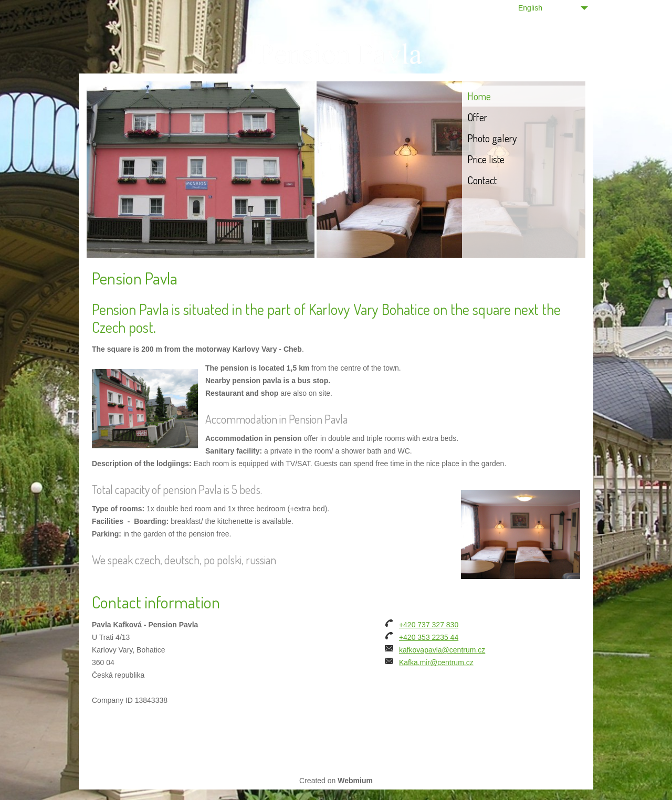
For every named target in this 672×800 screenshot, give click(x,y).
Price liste (486, 159)
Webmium (355, 781)
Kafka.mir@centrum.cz (436, 662)
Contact (482, 180)
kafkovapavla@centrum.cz (442, 650)
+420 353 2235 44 (429, 637)
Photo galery (492, 138)
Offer (477, 117)
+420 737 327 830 (429, 625)
